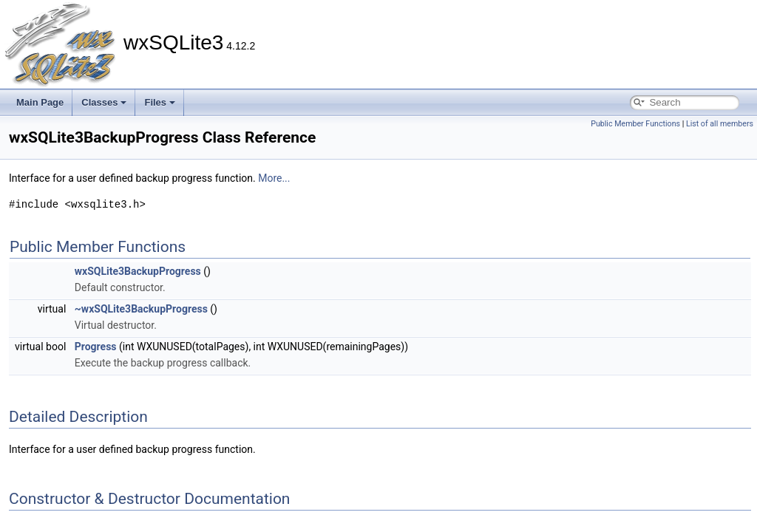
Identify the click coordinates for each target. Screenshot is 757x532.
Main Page (40, 102)
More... (274, 178)
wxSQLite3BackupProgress (138, 271)
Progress (96, 347)
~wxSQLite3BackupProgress (141, 309)
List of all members (720, 124)
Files (160, 102)
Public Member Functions (635, 124)
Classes (104, 102)
